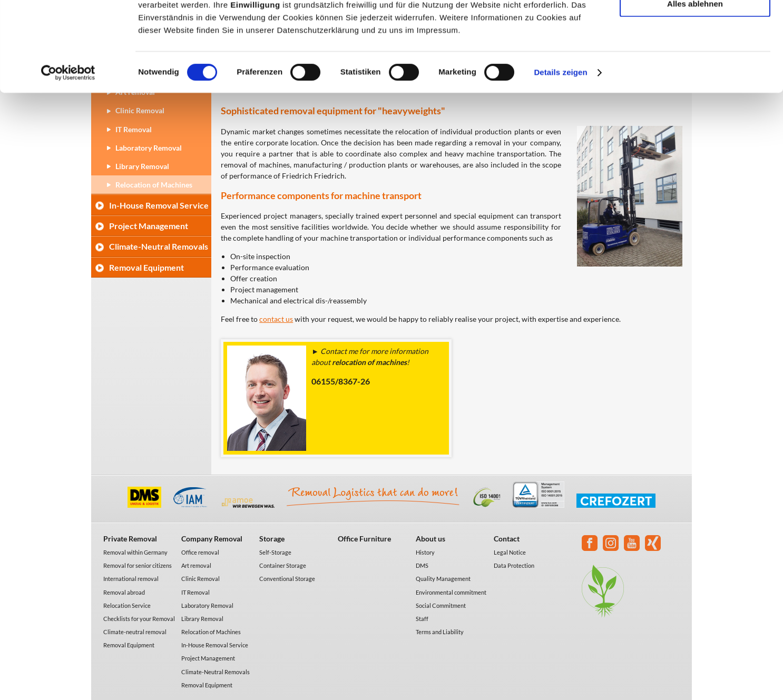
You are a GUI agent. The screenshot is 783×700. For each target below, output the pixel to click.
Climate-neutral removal (135, 632)
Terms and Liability (440, 632)
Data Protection (514, 565)
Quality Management (443, 579)
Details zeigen (560, 157)
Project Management (149, 226)
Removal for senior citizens (138, 565)
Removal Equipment (146, 267)
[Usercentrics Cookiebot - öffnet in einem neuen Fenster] (68, 157)
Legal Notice (510, 552)
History (425, 552)
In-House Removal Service (159, 205)
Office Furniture (364, 539)
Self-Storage (275, 552)
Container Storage (283, 565)
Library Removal (202, 619)
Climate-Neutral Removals (159, 246)
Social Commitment (441, 605)
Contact (507, 539)
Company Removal (212, 539)
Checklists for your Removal (139, 619)
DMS (422, 565)
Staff (422, 619)
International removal (131, 579)
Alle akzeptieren (695, 26)
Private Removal (130, 539)
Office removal (200, 552)
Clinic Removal (200, 579)
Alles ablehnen (695, 88)
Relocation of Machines (154, 185)
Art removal (196, 565)
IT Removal (195, 592)
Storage (272, 539)
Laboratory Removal (207, 605)
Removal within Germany (135, 552)
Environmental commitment (451, 592)
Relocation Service (127, 605)
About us (430, 539)
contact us (276, 319)
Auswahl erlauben (695, 57)
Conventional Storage (287, 579)
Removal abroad (124, 592)
